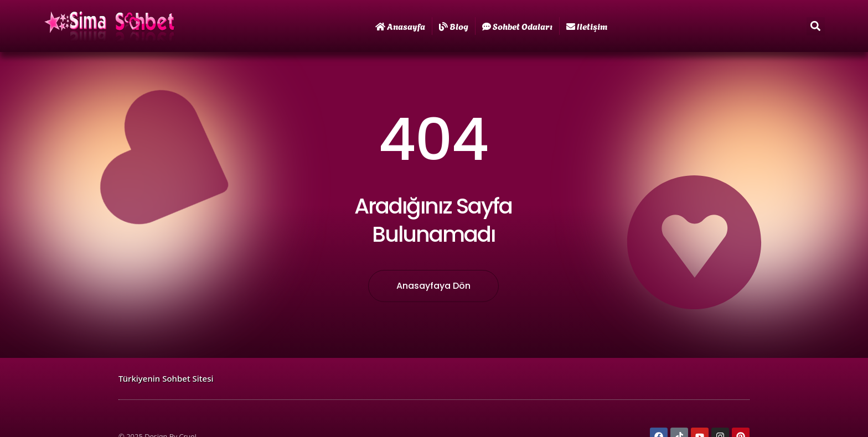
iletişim (587, 26)
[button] (816, 26)
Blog (454, 26)
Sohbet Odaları (517, 26)
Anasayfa (400, 26)
